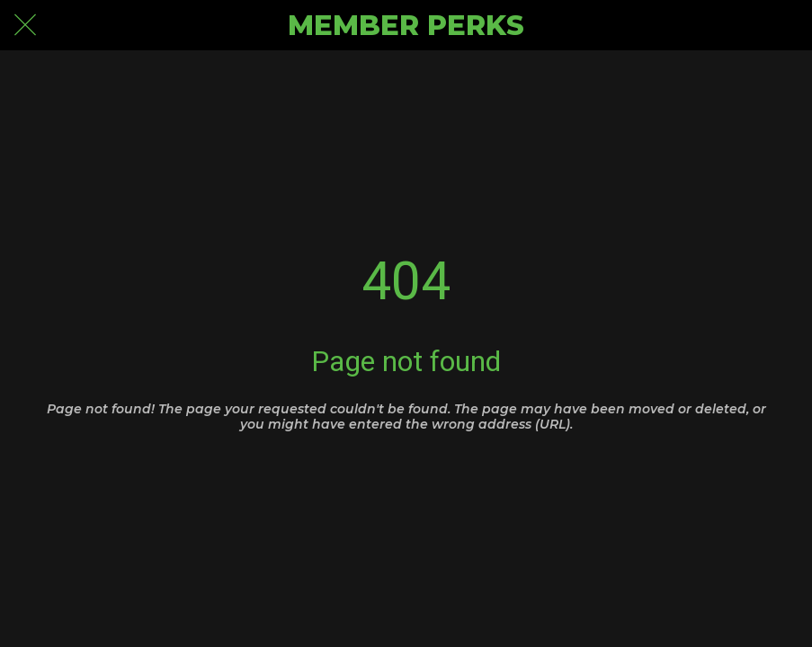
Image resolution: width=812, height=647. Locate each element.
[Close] (25, 25)
